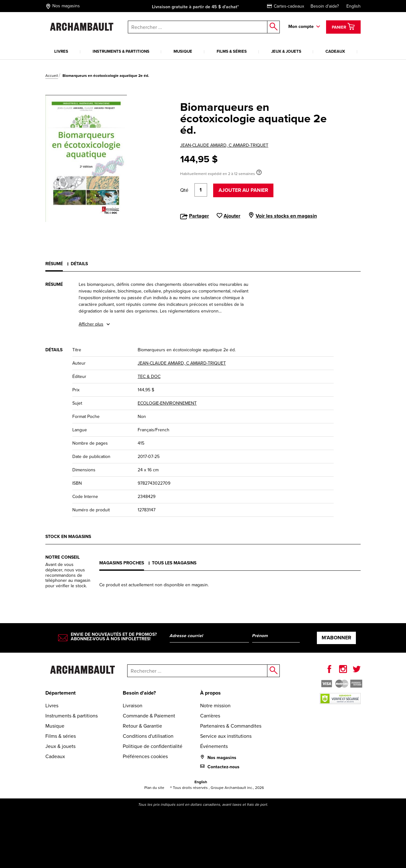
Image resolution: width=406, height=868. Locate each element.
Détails (79, 264)
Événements (214, 746)
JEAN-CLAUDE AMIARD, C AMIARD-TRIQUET (224, 145)
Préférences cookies (145, 756)
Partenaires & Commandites (231, 726)
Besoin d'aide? (325, 6)
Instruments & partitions (121, 51)
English (354, 6)
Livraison (133, 706)
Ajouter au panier (243, 190)
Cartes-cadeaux (286, 6)
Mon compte (301, 27)
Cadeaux (335, 51)
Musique (183, 51)
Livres (61, 51)
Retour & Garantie (142, 726)
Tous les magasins (174, 563)
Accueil (52, 76)
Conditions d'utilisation (148, 736)
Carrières (210, 716)
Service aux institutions (226, 736)
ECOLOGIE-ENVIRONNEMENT (167, 403)
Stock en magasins (68, 537)
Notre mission (215, 706)
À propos (210, 693)
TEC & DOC (149, 377)
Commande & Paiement (149, 716)
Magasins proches (122, 563)
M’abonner (336, 638)
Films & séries (232, 51)
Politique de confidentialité (153, 746)
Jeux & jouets (286, 51)
